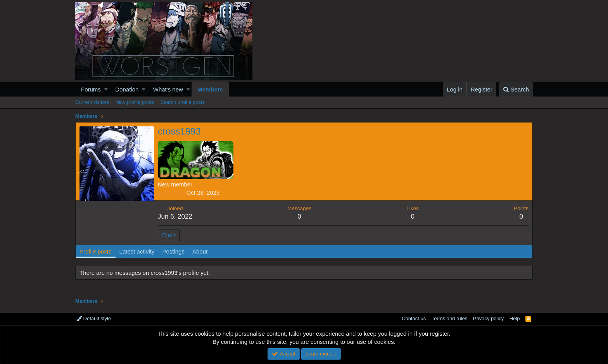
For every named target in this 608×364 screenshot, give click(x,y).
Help (515, 318)
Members (210, 89)
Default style (94, 318)
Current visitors (92, 102)
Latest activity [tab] (137, 251)
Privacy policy (488, 318)
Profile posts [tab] (96, 251)
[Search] (516, 89)
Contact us (414, 318)
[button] (106, 89)
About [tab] (200, 251)
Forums (91, 89)
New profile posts (135, 102)
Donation (127, 89)
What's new (168, 89)
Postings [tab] (173, 251)
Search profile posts (182, 102)
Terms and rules (449, 318)
